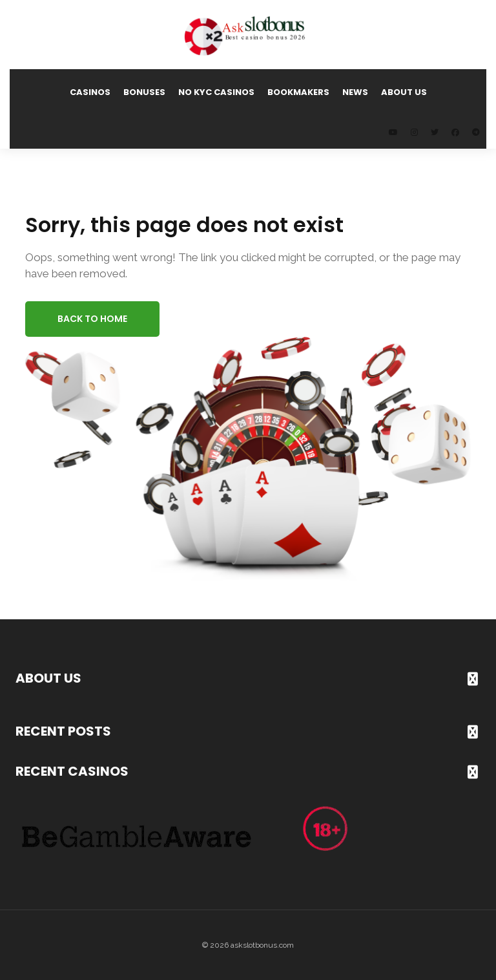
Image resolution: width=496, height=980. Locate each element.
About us (404, 92)
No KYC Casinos (216, 92)
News (355, 92)
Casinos (90, 92)
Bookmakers (298, 92)
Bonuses (144, 92)
